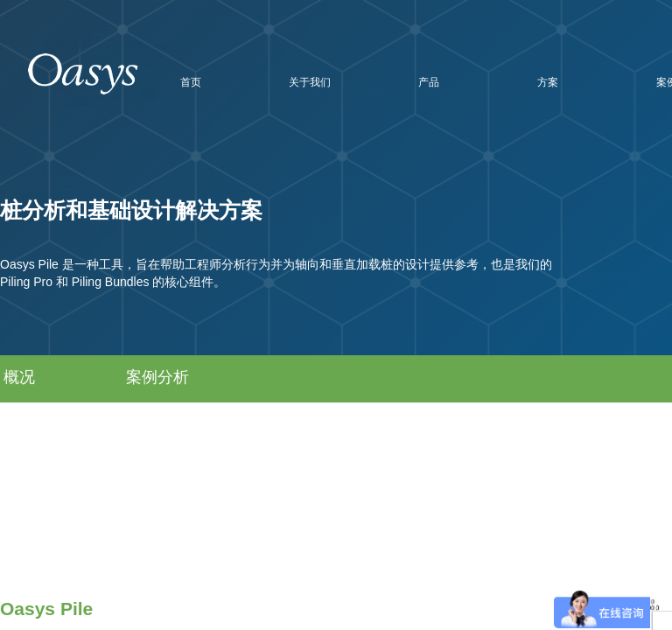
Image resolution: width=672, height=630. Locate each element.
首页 (191, 82)
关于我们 (310, 82)
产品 (429, 82)
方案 (548, 82)
